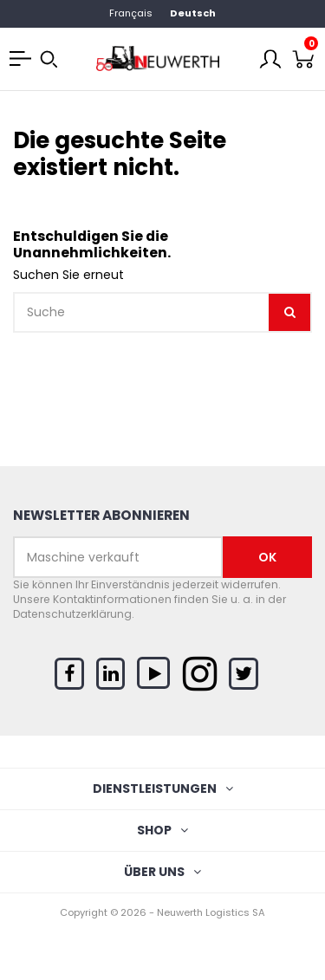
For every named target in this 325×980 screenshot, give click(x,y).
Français (131, 13)
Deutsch (193, 13)
